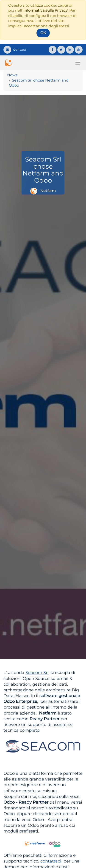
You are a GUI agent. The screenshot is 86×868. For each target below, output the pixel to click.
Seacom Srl (37, 673)
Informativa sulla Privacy (46, 10)
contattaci (51, 861)
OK (43, 33)
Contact (15, 49)
